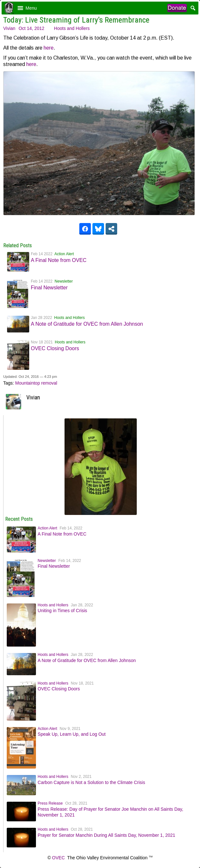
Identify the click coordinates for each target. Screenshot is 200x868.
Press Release (50, 803)
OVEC (58, 858)
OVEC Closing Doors (55, 348)
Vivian (9, 28)
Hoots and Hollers (72, 28)
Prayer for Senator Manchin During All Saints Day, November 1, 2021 (106, 835)
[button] (31, 8)
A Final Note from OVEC (59, 260)
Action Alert (64, 254)
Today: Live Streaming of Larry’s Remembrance (76, 20)
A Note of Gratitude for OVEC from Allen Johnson (87, 324)
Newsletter (64, 281)
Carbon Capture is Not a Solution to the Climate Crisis (91, 782)
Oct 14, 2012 (31, 28)
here (49, 48)
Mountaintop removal (36, 383)
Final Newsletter (49, 288)
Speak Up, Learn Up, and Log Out (72, 734)
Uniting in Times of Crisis (62, 611)
